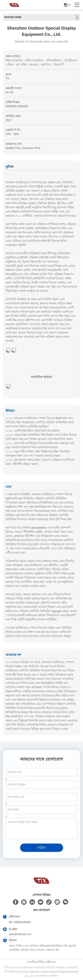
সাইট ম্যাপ (51, 962)
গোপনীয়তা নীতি (35, 962)
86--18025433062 (20, 922)
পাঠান (41, 848)
